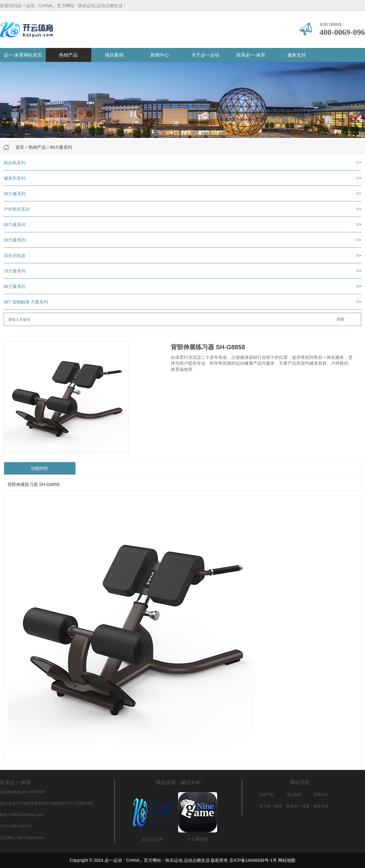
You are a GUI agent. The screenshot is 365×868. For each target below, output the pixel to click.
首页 (20, 147)
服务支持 (297, 55)
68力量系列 (15, 194)
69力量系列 (15, 240)
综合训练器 (15, 256)
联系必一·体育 (251, 55)
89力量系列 (15, 225)
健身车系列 (15, 178)
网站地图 (287, 860)
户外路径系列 (17, 209)
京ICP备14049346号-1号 (253, 860)
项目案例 (114, 55)
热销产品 (68, 55)
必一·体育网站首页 (23, 55)
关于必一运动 (205, 55)
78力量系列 (15, 271)
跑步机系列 (15, 163)
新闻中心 (160, 55)
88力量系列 (61, 147)
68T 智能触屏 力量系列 (26, 302)
